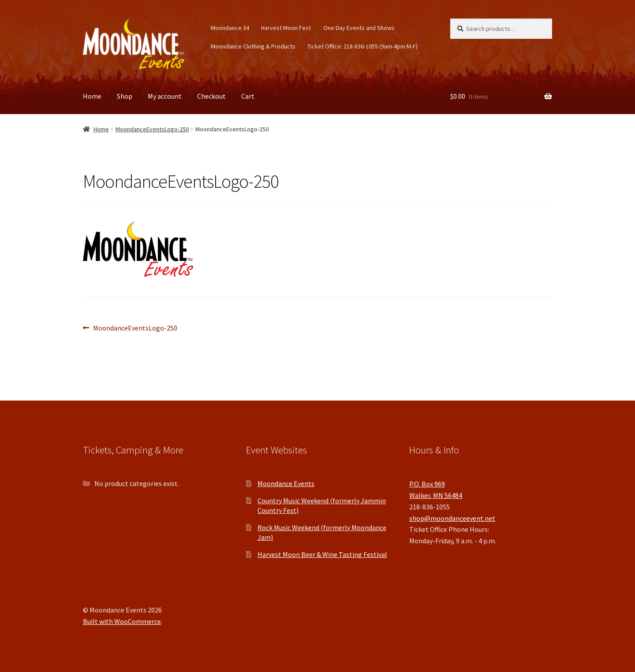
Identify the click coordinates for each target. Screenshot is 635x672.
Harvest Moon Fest (286, 28)
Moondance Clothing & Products (253, 46)
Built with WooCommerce (122, 621)
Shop (125, 96)
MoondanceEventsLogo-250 (152, 129)
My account (165, 96)
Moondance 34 (230, 28)
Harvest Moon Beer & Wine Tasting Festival (322, 554)
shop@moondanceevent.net (452, 518)
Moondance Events (286, 483)
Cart (248, 96)
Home (92, 96)
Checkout (211, 96)
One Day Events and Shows (359, 28)
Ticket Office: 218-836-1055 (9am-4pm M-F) (362, 46)
